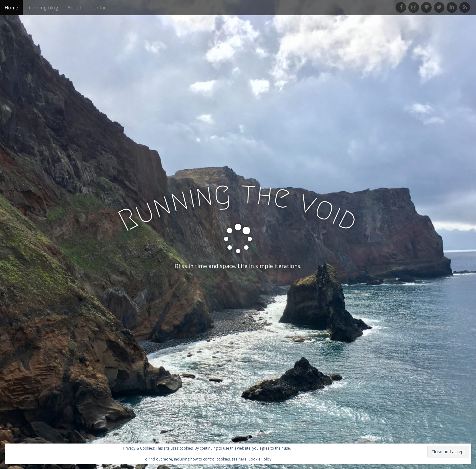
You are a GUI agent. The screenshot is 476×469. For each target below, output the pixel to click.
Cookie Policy (260, 459)
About (74, 8)
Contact (99, 8)
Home (11, 8)
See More (238, 291)
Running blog (43, 8)
